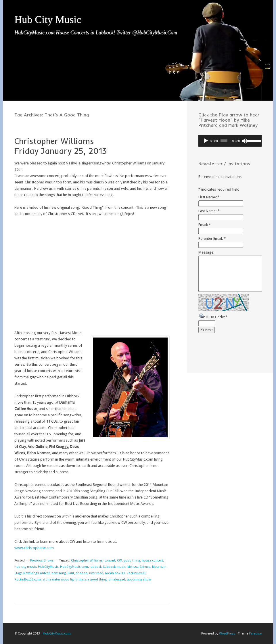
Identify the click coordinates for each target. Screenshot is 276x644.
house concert (152, 560)
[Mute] (244, 141)
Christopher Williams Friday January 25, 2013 (61, 146)
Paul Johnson (77, 573)
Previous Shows (42, 560)
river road (96, 573)
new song (59, 573)
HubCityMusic (48, 567)
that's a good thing (93, 579)
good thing (132, 560)
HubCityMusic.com (74, 567)
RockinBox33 (136, 573)
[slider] (224, 141)
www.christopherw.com (34, 548)
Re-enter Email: (212, 238)
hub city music (25, 567)
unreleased (117, 579)
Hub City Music (48, 20)
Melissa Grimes (139, 567)
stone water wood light (60, 579)
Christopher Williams (87, 560)
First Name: (209, 197)
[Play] (206, 141)
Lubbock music (114, 567)
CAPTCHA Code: (213, 317)
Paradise (255, 634)
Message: (206, 252)
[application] (230, 141)
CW (119, 560)
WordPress (227, 634)
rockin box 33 (115, 573)
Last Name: (209, 211)
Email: (205, 225)
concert (110, 560)
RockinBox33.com (28, 579)
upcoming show (139, 579)
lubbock (96, 567)
